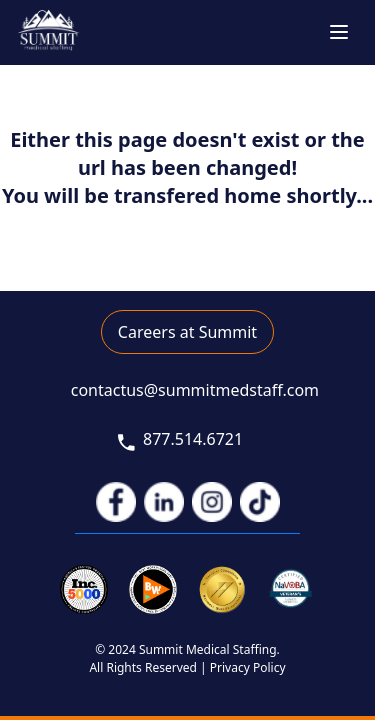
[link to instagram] (212, 502)
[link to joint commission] (222, 589)
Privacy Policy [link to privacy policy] (248, 667)
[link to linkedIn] (164, 502)
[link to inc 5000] (84, 589)
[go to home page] (48, 32)
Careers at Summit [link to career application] (187, 332)
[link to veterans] (291, 589)
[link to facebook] (116, 502)
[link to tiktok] (260, 502)
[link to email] (187, 390)
